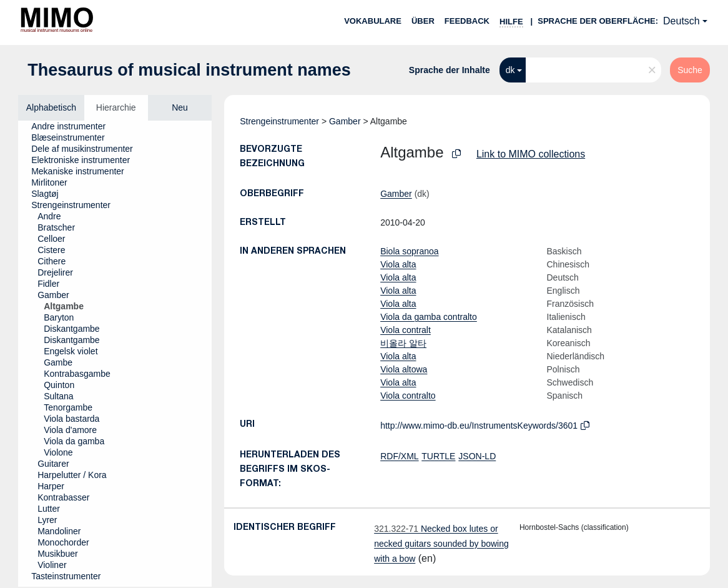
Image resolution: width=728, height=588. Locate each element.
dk (510, 70)
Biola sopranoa (409, 251)
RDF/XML (399, 456)
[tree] (115, 354)
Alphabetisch (51, 107)
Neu (180, 107)
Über (423, 21)
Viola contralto (408, 396)
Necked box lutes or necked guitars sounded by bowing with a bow (441, 544)
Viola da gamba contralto (429, 317)
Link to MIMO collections (531, 154)
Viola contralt (406, 330)
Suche (690, 70)
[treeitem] (74, 126)
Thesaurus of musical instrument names (189, 70)
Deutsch (681, 21)
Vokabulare (373, 21)
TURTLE (438, 456)
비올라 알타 (403, 343)
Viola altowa (404, 369)
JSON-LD (477, 456)
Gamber (345, 121)
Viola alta (398, 264)
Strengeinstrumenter (279, 121)
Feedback (467, 21)
